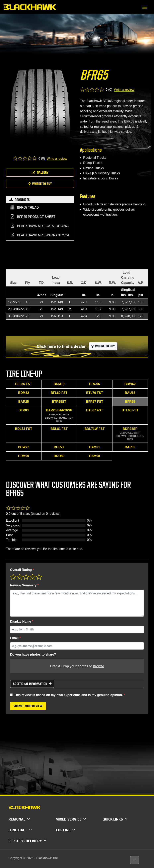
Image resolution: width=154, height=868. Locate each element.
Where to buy (40, 184)
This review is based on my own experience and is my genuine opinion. (68, 695)
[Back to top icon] (135, 860)
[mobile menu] (145, 7)
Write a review (57, 159)
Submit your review (28, 706)
